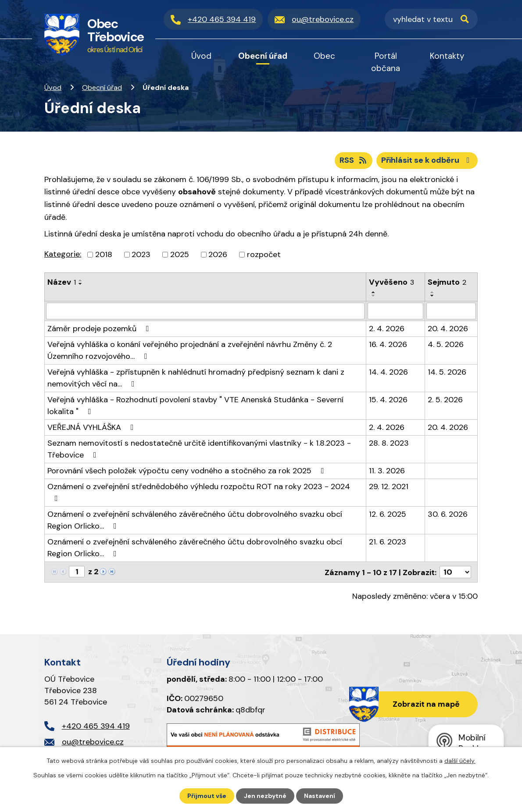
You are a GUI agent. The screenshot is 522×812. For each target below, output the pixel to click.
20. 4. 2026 (448, 329)
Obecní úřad (102, 88)
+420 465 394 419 (96, 726)
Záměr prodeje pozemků (100, 329)
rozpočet (264, 254)
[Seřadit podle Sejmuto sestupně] (433, 296)
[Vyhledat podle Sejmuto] (451, 311)
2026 (218, 254)
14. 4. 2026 (388, 372)
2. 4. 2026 (387, 329)
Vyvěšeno (391, 282)
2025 (180, 254)
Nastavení (320, 796)
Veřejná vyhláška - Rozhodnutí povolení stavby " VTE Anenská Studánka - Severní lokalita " (195, 406)
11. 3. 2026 (387, 471)
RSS (354, 160)
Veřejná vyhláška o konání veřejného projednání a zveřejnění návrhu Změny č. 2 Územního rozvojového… (190, 350)
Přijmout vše (207, 796)
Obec (324, 56)
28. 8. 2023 (389, 443)
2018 (104, 254)
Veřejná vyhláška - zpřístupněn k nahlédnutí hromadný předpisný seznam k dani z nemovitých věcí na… (196, 378)
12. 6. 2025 (388, 514)
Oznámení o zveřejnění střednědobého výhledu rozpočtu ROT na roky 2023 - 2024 (199, 492)
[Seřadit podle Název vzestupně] (81, 280)
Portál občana (386, 62)
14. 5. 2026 (447, 372)
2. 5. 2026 (445, 400)
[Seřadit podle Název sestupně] (81, 284)
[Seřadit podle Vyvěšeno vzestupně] (374, 292)
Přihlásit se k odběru (427, 160)
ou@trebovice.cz (93, 742)
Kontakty (447, 56)
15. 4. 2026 (388, 400)
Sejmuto (447, 282)
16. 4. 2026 (388, 344)
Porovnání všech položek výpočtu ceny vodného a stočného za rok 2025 (188, 471)
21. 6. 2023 (388, 542)
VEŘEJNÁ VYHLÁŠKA (92, 427)
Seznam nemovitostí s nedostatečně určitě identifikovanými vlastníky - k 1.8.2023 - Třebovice (199, 449)
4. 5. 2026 (446, 344)
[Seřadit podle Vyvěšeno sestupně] (374, 296)
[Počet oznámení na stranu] (455, 572)
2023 (141, 254)
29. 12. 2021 (389, 486)
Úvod (53, 88)
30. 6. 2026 (448, 514)
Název (62, 282)
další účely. (460, 761)
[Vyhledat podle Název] (205, 311)
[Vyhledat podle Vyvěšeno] (396, 311)
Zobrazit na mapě (426, 704)
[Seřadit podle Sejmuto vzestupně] (433, 292)
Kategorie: (63, 254)
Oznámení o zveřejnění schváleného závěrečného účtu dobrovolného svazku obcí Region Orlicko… (195, 520)
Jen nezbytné (265, 796)
